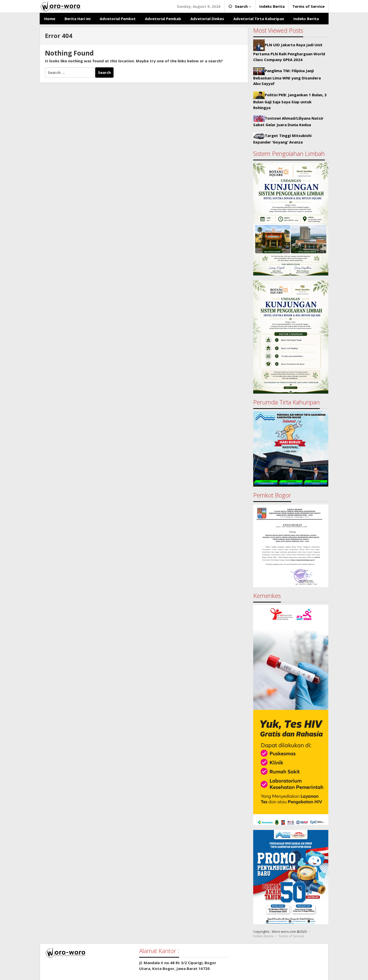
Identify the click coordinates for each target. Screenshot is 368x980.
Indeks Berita (263, 936)
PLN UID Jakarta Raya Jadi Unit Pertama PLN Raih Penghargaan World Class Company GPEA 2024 (289, 52)
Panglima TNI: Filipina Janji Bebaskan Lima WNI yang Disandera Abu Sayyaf (287, 77)
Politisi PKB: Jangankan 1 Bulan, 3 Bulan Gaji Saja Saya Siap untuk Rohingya (290, 101)
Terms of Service (291, 936)
